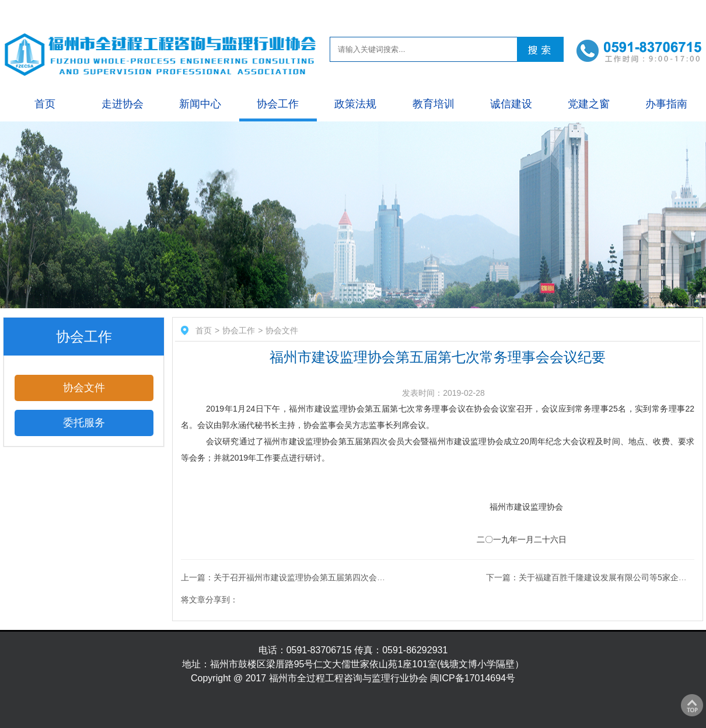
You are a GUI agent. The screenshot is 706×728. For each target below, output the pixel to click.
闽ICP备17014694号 (473, 678)
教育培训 (434, 104)
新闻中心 (200, 104)
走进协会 (123, 104)
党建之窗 (589, 104)
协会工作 (278, 104)
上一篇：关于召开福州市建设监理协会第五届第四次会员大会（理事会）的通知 (324, 577)
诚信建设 (511, 104)
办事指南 (666, 104)
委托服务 (84, 423)
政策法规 (355, 104)
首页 (45, 104)
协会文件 (84, 388)
